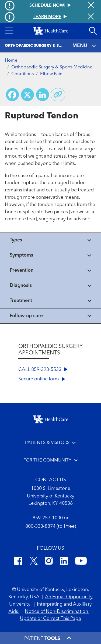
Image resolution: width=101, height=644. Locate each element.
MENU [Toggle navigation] (84, 46)
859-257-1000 (48, 518)
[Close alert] (91, 17)
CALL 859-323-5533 (43, 370)
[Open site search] (93, 31)
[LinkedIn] (64, 562)
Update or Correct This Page (50, 619)
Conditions (22, 74)
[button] (9, 31)
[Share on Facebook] (12, 95)
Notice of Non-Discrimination (57, 612)
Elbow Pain (51, 74)
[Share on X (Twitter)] (27, 95)
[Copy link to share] (58, 95)
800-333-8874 (40, 526)
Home (11, 60)
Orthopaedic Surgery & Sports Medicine (52, 67)
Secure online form (42, 379)
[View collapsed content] (50, 240)
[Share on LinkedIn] (43, 95)
